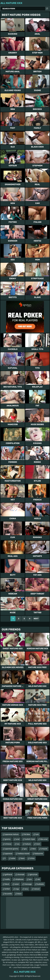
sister (13, 858)
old (39, 879)
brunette (8, 894)
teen (23, 858)
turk (37, 834)
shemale (21, 875)
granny (8, 839)
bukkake (40, 884)
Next (36, 619)
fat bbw (27, 834)
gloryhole (34, 875)
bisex (19, 894)
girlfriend (8, 875)
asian (17, 884)
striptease (19, 879)
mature (28, 844)
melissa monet (24, 854)
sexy (26, 889)
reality (7, 879)
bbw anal (44, 839)
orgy (17, 889)
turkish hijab (30, 839)
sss (18, 844)
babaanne (39, 854)
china (32, 858)
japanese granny (12, 849)
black (7, 884)
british (7, 889)
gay (25, 849)
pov (30, 879)
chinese (8, 844)
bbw (34, 849)
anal (18, 839)
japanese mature (12, 834)
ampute (44, 849)
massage (28, 884)
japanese (9, 854)
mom (38, 844)
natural (37, 889)
